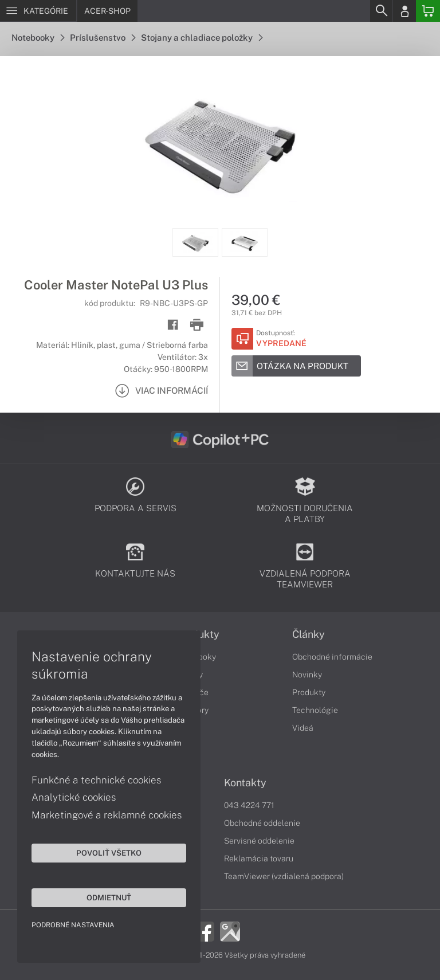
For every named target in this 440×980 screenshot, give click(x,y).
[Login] (404, 11)
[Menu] (38, 11)
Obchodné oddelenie (262, 823)
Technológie (315, 710)
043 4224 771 (249, 805)
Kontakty (245, 783)
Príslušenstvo (103, 38)
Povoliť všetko (109, 853)
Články (309, 634)
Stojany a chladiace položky (202, 38)
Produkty (309, 692)
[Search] (381, 11)
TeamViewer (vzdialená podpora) (284, 876)
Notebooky (38, 38)
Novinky (307, 675)
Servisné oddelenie (259, 841)
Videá (303, 728)
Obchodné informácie (332, 657)
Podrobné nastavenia (73, 925)
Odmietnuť (109, 897)
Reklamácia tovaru (259, 859)
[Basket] (428, 11)
